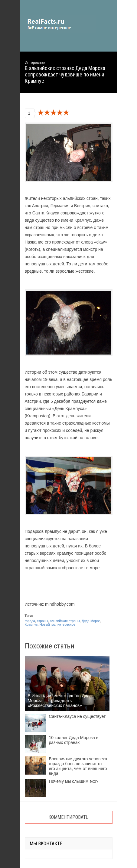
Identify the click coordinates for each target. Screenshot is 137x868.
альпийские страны (65, 621)
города (30, 621)
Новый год (48, 624)
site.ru (58, 24)
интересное (66, 624)
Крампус (31, 624)
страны (42, 621)
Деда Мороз (91, 621)
